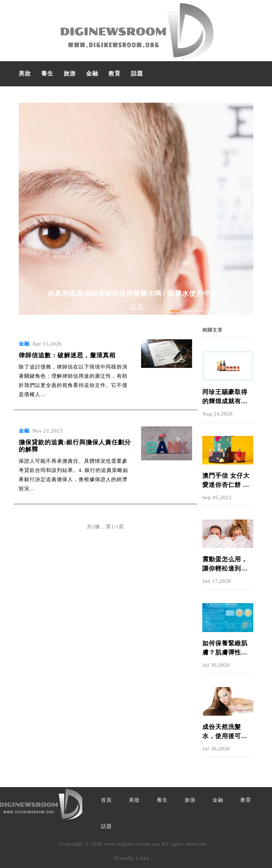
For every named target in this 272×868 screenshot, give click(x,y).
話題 (137, 74)
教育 (115, 74)
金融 (92, 74)
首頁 (106, 800)
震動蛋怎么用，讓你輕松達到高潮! (225, 565)
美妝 (25, 74)
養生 (47, 74)
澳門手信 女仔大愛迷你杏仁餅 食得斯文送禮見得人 (226, 481)
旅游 (70, 74)
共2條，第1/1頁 (106, 527)
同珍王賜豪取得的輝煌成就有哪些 (225, 397)
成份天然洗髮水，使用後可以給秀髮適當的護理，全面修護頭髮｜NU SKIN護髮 (226, 732)
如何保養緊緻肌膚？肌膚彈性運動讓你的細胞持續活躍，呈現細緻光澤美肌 (225, 649)
